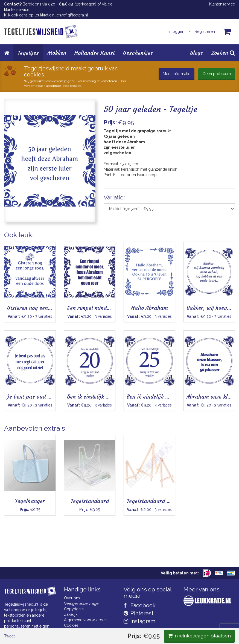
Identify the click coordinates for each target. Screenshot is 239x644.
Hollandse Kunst (95, 53)
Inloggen (176, 32)
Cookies (71, 625)
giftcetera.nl (78, 15)
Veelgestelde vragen (82, 603)
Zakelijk (71, 614)
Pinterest (139, 613)
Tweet (14, 240)
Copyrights (74, 609)
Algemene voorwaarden (85, 620)
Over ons (72, 598)
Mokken (57, 53)
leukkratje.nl (45, 15)
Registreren (205, 32)
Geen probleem (217, 74)
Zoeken (223, 53)
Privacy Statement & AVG (86, 631)
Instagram (139, 621)
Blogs (197, 53)
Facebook (140, 605)
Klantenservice (222, 4)
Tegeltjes (28, 53)
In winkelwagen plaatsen (194, 240)
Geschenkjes (138, 53)
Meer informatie (177, 74)
